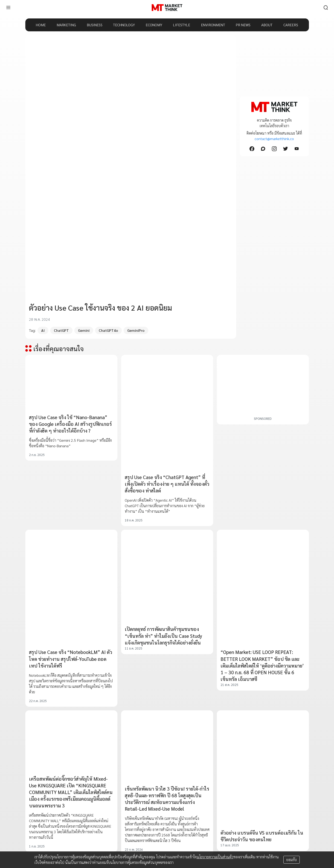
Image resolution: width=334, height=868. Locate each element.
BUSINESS (95, 25)
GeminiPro (136, 330)
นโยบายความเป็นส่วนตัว (215, 857)
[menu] (8, 8)
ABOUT (267, 25)
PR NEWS (243, 25)
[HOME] (167, 8)
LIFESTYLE (182, 25)
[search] (326, 8)
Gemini (84, 330)
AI (43, 330)
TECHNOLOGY (124, 25)
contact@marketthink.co (274, 139)
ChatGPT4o (108, 330)
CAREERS (291, 25)
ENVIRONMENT (213, 25)
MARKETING (66, 25)
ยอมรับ (292, 860)
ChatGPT (61, 330)
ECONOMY (154, 25)
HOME (41, 25)
